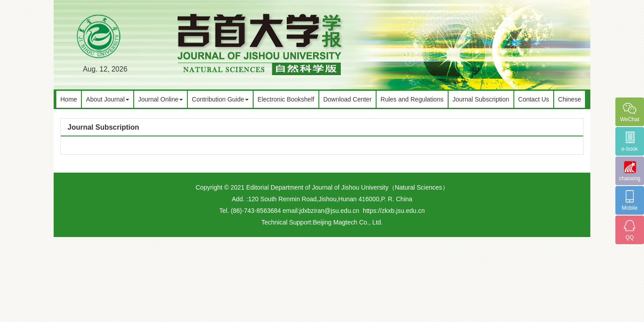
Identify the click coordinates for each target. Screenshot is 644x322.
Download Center (347, 99)
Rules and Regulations (412, 99)
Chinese (570, 99)
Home (69, 99)
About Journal (107, 99)
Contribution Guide (220, 99)
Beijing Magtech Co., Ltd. (347, 222)
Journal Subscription (481, 99)
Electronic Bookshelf (286, 99)
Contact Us (534, 99)
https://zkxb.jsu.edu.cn (394, 211)
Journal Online (161, 99)
